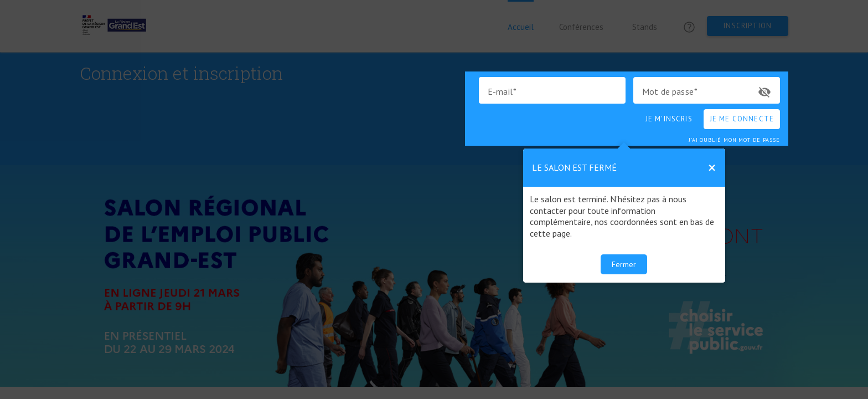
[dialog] (624, 216)
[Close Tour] (712, 168)
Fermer (624, 264)
